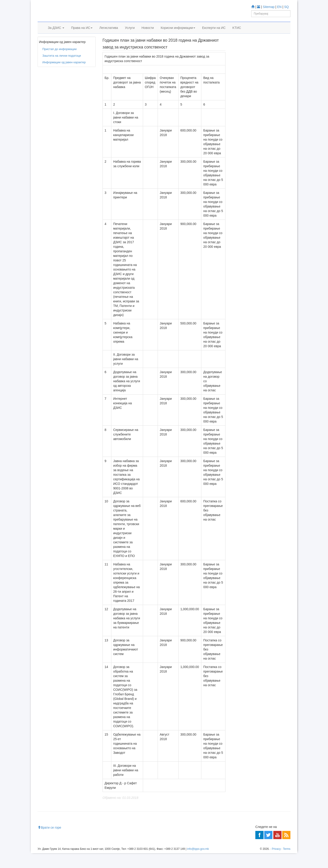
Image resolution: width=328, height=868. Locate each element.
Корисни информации (178, 33)
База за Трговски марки (258, 114)
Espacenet (249, 132)
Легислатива (109, 33)
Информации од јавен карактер (64, 76)
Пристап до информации (68, 45)
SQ (287, 7)
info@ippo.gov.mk (198, 864)
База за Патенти (253, 108)
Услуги (130, 33)
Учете (238, 87)
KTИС (237, 33)
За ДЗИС (56, 33)
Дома (44, 45)
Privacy (276, 864)
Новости (148, 33)
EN (279, 7)
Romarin (247, 138)
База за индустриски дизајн (261, 120)
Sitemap (269, 7)
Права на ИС (82, 33)
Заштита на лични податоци (62, 69)
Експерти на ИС (214, 33)
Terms (287, 864)
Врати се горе (49, 842)
